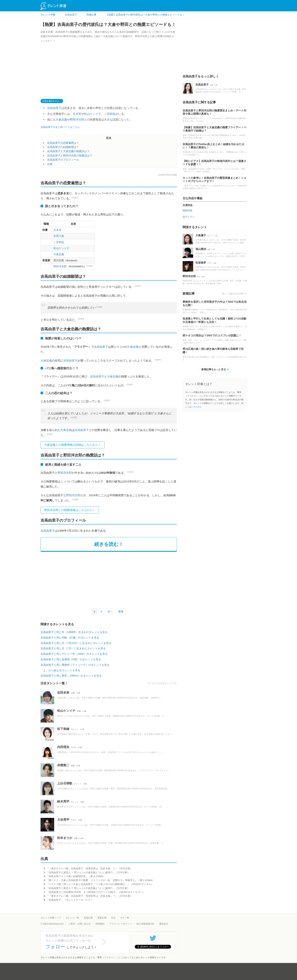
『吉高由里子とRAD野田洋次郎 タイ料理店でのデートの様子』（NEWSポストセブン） (95, 892)
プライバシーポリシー (120, 924)
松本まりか (65, 838)
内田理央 (63, 747)
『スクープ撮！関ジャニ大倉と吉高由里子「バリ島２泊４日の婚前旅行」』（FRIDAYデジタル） (100, 884)
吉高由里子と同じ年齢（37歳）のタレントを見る (70, 638)
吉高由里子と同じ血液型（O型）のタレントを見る (71, 659)
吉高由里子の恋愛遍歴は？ (63, 143)
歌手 (199, 277)
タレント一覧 (72, 918)
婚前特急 (188, 210)
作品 (113, 918)
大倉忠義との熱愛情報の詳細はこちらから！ (73, 445)
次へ (110, 611)
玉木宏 (77, 114)
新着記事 (88, 918)
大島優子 (201, 235)
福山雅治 (201, 249)
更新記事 (102, 918)
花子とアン (189, 217)
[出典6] (107, 400)
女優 (73, 693)
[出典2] (138, 286)
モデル (74, 747)
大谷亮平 (63, 820)
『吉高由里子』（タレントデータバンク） (70, 900)
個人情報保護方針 (145, 924)
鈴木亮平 (63, 801)
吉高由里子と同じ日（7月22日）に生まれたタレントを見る (76, 643)
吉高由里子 (54, 108)
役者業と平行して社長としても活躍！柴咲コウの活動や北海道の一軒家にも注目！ (214, 320)
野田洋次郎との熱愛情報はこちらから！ (70, 510)
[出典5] (130, 385)
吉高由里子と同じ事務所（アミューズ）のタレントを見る (75, 665)
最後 (121, 611)
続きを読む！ (109, 544)
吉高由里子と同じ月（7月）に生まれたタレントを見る (73, 648)
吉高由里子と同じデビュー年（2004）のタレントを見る (74, 654)
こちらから (197, 407)
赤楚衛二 (63, 765)
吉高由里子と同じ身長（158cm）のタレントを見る (71, 676)
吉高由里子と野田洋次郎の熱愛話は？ (70, 156)
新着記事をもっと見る (214, 369)
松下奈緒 (63, 729)
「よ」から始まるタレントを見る (60, 670)
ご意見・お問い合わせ (80, 924)
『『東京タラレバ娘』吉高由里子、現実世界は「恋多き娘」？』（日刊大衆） (89, 868)
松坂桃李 (201, 263)
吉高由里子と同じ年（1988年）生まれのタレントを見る (74, 632)
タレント (75, 729)
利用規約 (100, 924)
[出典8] (75, 500)
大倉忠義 (61, 119)
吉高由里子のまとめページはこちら (60, 127)
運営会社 (164, 924)
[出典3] (99, 307)
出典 (50, 164)
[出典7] (130, 472)
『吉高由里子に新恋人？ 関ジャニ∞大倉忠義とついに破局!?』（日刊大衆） (88, 872)
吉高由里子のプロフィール (63, 160)
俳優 (79, 711)
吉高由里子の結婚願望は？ (63, 147)
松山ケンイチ (93, 114)
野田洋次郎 (77, 119)
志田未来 (63, 693)
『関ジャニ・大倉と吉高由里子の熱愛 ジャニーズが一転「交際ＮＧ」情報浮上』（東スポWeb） (100, 880)
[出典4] (158, 360)
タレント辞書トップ (51, 918)
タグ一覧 (125, 918)
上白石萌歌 (65, 783)
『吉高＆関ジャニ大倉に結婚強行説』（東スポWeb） (76, 876)
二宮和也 (110, 114)
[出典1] (75, 198)
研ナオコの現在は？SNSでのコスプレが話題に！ (212, 335)
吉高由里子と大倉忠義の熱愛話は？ (68, 151)
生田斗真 (59, 236)
